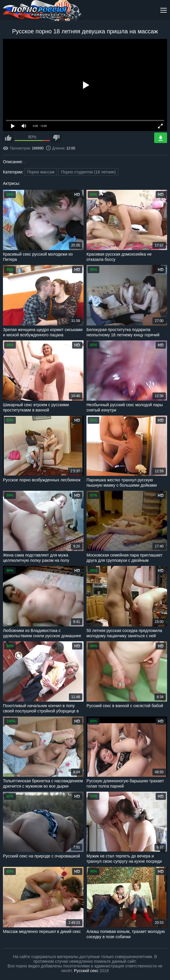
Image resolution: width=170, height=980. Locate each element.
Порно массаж (41, 172)
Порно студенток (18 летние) (88, 172)
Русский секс (86, 971)
